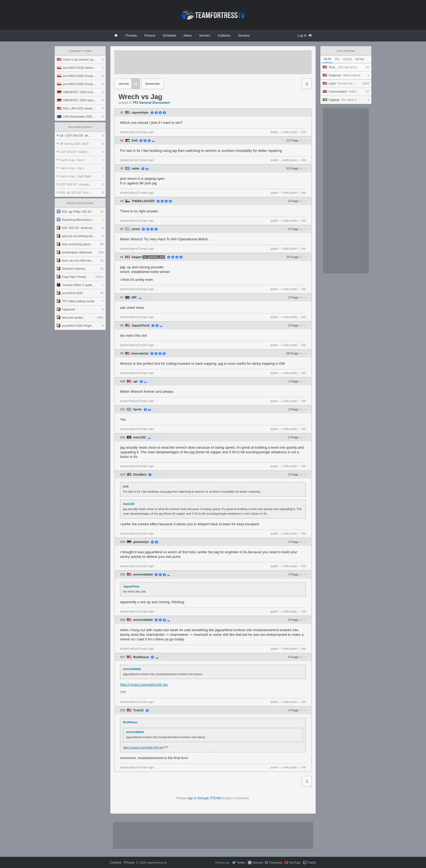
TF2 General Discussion (151, 103)
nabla (135, 169)
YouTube (295, 863)
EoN (134, 141)
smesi (136, 229)
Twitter (241, 863)
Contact (116, 863)
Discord (258, 863)
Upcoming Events (80, 127)
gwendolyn (141, 542)
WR (134, 298)
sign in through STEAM (204, 798)
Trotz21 (138, 710)
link (304, 132)
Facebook (275, 863)
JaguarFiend (140, 325)
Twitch (312, 863)
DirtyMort (140, 475)
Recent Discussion (80, 203)
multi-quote (290, 132)
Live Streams (346, 51)
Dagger (137, 257)
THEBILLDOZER (143, 201)
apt (135, 381)
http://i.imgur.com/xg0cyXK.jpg (144, 685)
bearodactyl (140, 353)
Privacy (129, 863)
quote (274, 132)
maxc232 (140, 437)
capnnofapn (140, 113)
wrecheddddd (143, 575)
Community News (80, 51)
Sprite (137, 409)
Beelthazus (141, 657)
